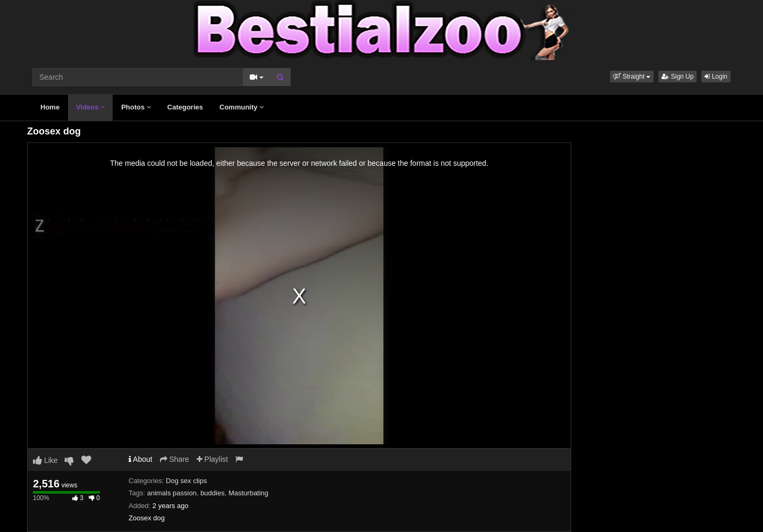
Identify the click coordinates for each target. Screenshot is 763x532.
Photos (136, 107)
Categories (185, 107)
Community (241, 107)
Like (45, 460)
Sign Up (677, 77)
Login (716, 77)
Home (50, 107)
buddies (213, 493)
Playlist (212, 459)
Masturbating (248, 493)
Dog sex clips (186, 481)
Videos (90, 107)
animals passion (172, 493)
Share (175, 459)
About (141, 459)
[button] (632, 77)
